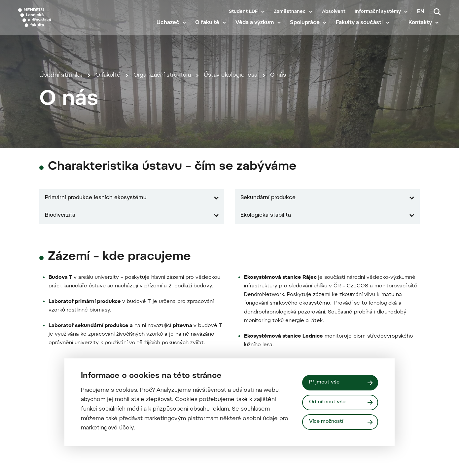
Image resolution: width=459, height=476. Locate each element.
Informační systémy (378, 12)
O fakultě (210, 30)
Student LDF (243, 12)
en (421, 12)
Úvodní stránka (61, 147)
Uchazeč (170, 30)
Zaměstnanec (290, 12)
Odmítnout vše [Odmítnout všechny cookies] (328, 402)
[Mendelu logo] (56, 21)
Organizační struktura (166, 147)
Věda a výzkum (257, 30)
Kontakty (423, 30)
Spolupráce (307, 30)
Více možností (327, 422)
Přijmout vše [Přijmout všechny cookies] (325, 382)
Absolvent (334, 12)
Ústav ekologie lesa (238, 147)
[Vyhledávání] (437, 12)
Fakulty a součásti (362, 30)
